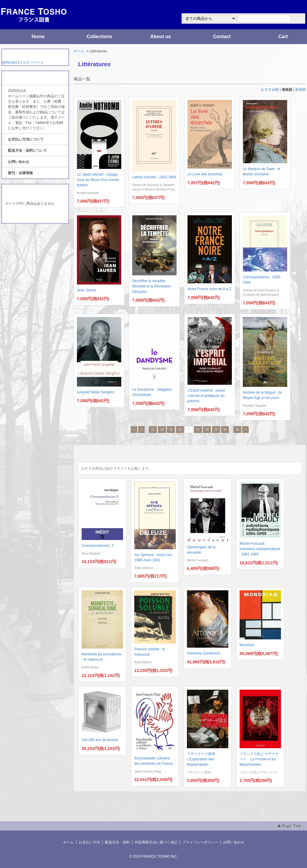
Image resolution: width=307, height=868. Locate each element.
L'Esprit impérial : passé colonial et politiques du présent (206, 396)
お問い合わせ (19, 162)
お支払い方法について (26, 139)
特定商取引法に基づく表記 (156, 842)
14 (171, 430)
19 (216, 430)
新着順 (300, 90)
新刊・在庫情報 (20, 173)
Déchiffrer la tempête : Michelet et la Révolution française (152, 286)
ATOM (30, 240)
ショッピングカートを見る (35, 215)
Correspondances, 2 (98, 546)
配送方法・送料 (117, 842)
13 (162, 430)
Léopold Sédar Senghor (96, 392)
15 (180, 430)
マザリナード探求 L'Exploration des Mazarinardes (203, 759)
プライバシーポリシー (200, 842)
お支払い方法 (89, 842)
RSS (26, 235)
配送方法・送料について (28, 151)
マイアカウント (288, 7)
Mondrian (247, 645)
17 (198, 430)
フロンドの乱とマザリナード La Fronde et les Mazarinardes (259, 759)
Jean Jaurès (87, 290)
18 (207, 430)
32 (237, 430)
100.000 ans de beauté (100, 740)
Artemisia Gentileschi (204, 653)
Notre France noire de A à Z (209, 289)
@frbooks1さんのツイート (23, 62)
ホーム (79, 51)
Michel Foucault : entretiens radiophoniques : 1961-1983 (260, 549)
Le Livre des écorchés (205, 174)
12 (153, 430)
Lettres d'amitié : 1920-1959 (154, 177)
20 (225, 430)
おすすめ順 (270, 90)
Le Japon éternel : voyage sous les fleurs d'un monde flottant (98, 180)
